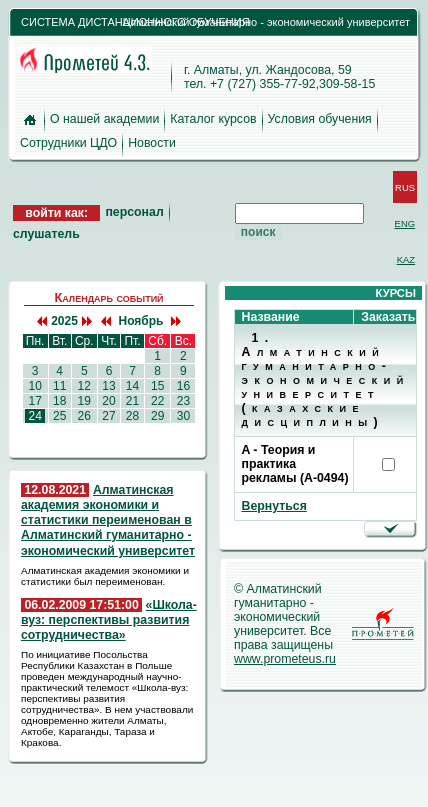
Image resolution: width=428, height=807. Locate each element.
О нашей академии (104, 119)
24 (35, 416)
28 (132, 416)
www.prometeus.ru (285, 659)
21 (132, 401)
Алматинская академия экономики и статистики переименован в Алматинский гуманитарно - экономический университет (108, 520)
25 (60, 416)
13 (109, 386)
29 (158, 416)
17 (35, 401)
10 (35, 386)
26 (84, 416)
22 (158, 401)
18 (60, 401)
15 (158, 386)
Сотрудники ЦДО (68, 143)
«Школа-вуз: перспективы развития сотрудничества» (109, 620)
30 (183, 416)
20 (109, 401)
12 (84, 386)
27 (109, 416)
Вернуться (274, 506)
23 (183, 401)
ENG (405, 223)
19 (84, 401)
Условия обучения (320, 119)
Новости (152, 143)
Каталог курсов (213, 119)
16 (183, 386)
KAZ (406, 259)
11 (60, 386)
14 (132, 386)
